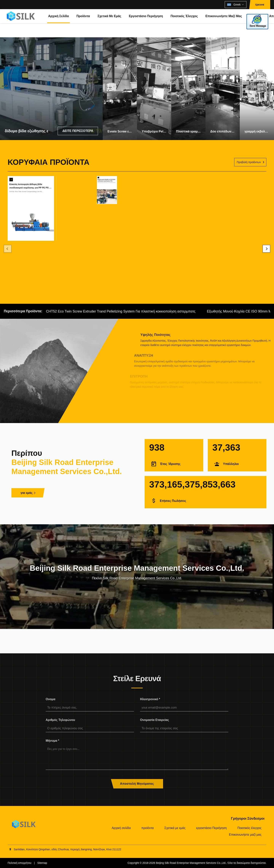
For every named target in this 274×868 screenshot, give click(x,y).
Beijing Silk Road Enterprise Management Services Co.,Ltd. (191, 863)
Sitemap (42, 863)
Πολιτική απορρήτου (20, 863)
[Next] (266, 249)
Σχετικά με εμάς (110, 16)
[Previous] (8, 249)
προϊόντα (83, 16)
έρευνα (260, 5)
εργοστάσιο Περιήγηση (146, 16)
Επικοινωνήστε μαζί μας (224, 16)
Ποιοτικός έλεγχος (184, 16)
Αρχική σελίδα (58, 16)
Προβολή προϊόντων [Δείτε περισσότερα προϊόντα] (249, 162)
